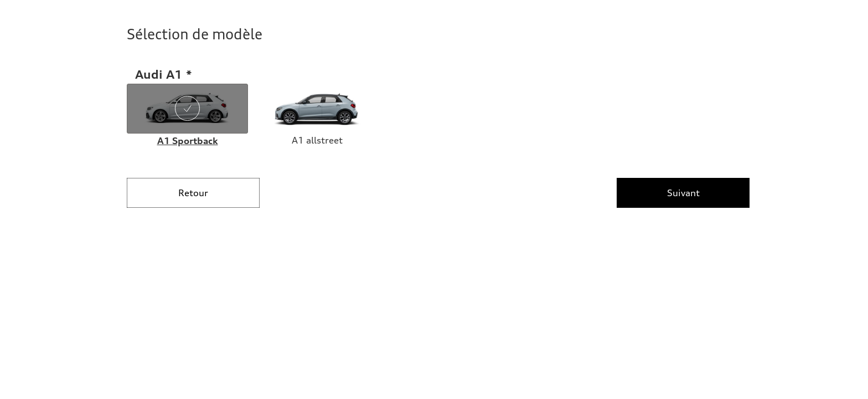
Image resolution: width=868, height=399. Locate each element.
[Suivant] (683, 193)
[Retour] (193, 193)
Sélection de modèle (195, 34)
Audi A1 (159, 74)
